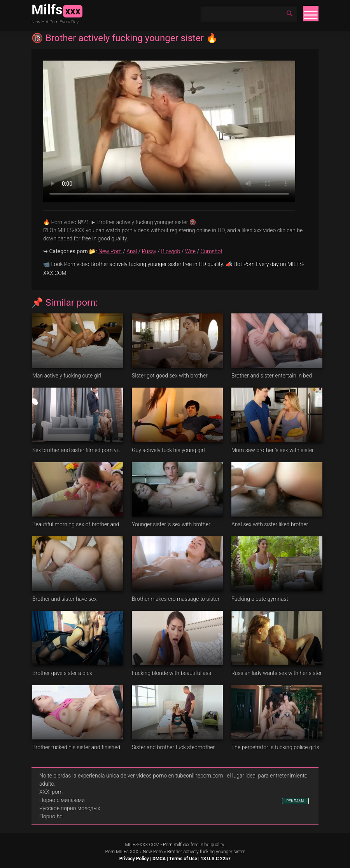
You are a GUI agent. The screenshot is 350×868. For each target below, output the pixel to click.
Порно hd (51, 816)
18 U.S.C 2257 (216, 859)
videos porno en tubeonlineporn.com (180, 776)
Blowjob (171, 251)
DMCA (159, 859)
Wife (190, 251)
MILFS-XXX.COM (142, 845)
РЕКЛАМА (295, 801)
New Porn (110, 251)
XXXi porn (51, 792)
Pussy (149, 251)
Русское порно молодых (70, 808)
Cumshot (211, 251)
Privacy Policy (134, 859)
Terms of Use (183, 859)
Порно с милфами (62, 800)
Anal (132, 251)
